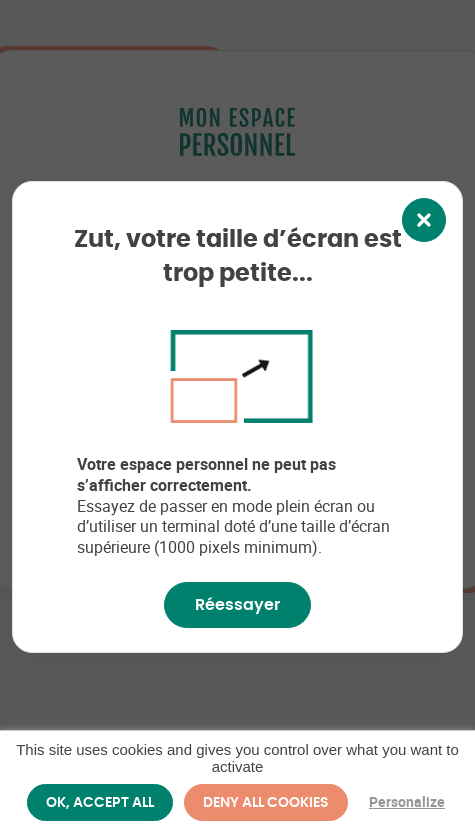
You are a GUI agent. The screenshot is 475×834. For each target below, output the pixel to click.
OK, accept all (100, 802)
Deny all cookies (266, 802)
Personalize (407, 801)
